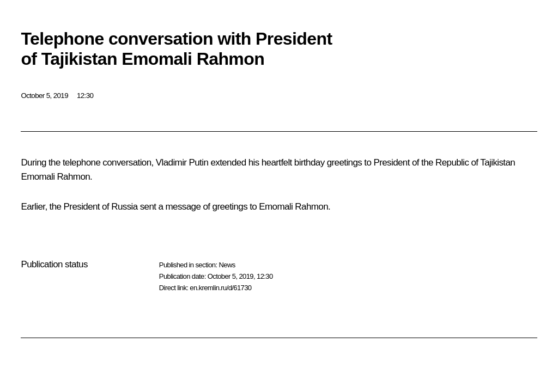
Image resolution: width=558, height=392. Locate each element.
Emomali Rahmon (55, 177)
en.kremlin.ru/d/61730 (220, 288)
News (227, 265)
